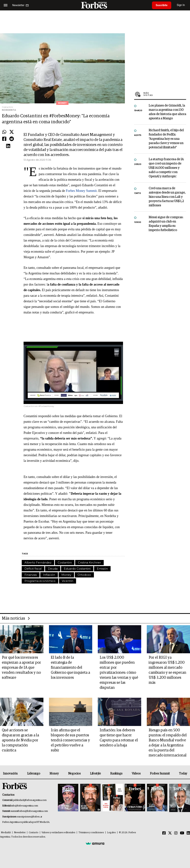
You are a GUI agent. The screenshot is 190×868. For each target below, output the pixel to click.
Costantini (65, 562)
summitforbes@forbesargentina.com (29, 811)
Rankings (116, 774)
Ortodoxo (84, 575)
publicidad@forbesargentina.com (30, 800)
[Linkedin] (188, 833)
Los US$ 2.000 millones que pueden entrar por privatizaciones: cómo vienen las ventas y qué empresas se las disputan (119, 673)
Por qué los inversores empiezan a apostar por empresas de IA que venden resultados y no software (21, 668)
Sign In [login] (181, 5)
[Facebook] (164, 833)
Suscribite (162, 5)
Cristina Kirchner (89, 562)
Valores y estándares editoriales (58, 833)
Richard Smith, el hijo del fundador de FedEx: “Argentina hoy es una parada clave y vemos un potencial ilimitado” (166, 139)
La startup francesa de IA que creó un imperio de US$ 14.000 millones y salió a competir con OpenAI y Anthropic (166, 168)
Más (165, 94)
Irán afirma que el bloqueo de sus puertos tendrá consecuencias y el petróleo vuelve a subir (70, 740)
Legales (111, 833)
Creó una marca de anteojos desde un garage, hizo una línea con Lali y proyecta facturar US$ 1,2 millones (167, 197)
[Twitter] (170, 833)
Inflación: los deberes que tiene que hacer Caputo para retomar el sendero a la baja (119, 738)
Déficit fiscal (33, 569)
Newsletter (20, 833)
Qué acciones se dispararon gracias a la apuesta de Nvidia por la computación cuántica (20, 740)
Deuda (53, 569)
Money (66, 575)
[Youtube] (182, 833)
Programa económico (40, 581)
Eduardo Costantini (77, 569)
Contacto (34, 833)
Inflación (49, 575)
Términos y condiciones (91, 833)
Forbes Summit (160, 774)
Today (183, 774)
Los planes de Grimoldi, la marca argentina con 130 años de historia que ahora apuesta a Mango (167, 112)
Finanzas (31, 575)
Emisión (102, 569)
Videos (136, 774)
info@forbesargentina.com (25, 806)
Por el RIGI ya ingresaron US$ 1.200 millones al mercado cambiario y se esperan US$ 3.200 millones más (167, 670)
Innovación (10, 774)
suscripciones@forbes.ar (30, 817)
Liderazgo (34, 774)
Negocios (74, 774)
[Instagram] (176, 833)
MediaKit (6, 833)
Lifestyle (95, 774)
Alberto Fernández (38, 562)
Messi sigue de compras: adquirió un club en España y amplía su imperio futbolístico (166, 224)
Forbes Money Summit (81, 191)
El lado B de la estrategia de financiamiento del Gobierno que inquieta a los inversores (70, 668)
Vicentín (68, 581)
